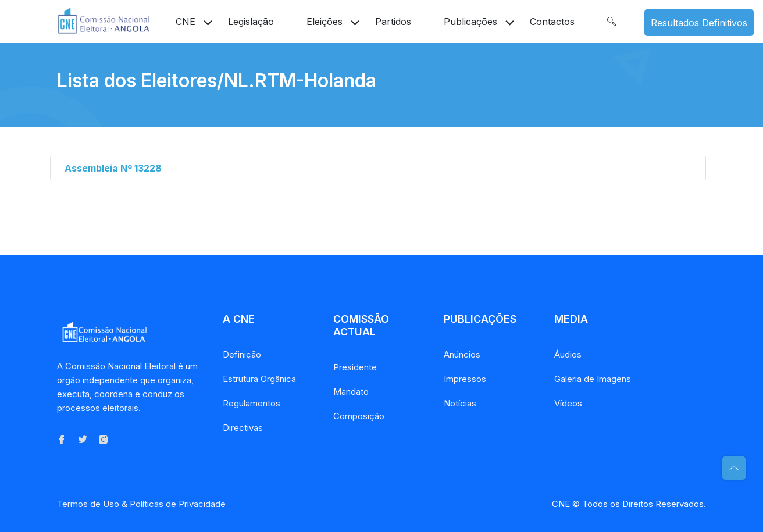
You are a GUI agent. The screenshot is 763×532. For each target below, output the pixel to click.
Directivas (243, 428)
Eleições (325, 22)
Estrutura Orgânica (259, 379)
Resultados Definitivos (699, 23)
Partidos (393, 22)
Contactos (552, 22)
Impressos (465, 379)
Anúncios (462, 354)
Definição (242, 354)
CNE (186, 22)
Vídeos (568, 403)
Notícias (460, 403)
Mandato (351, 392)
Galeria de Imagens (593, 379)
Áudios (568, 354)
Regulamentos (252, 403)
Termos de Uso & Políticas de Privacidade (141, 504)
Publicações (470, 22)
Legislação (251, 22)
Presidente (355, 367)
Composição (359, 416)
